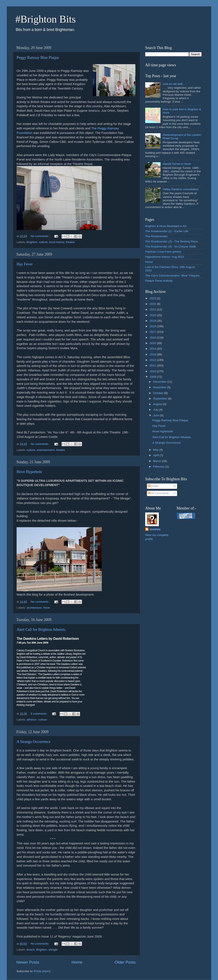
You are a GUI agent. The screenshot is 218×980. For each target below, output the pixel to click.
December (160, 382)
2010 (153, 371)
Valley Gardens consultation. (181, 189)
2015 (153, 343)
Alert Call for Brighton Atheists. (41, 630)
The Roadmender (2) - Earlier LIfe (167, 231)
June (157, 415)
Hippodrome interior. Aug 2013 (165, 257)
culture (43, 242)
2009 (153, 377)
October (159, 393)
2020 (153, 315)
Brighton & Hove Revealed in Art (166, 226)
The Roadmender (156, 236)
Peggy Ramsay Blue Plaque (38, 58)
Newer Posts (28, 962)
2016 (153, 338)
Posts (153, 486)
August (158, 404)
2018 (153, 326)
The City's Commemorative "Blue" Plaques (172, 276)
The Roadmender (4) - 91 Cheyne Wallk (171, 247)
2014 (153, 349)
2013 (153, 354)
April (156, 455)
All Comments (158, 493)
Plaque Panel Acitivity (159, 281)
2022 (153, 304)
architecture (34, 608)
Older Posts (125, 962)
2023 (153, 298)
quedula (155, 529)
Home (77, 962)
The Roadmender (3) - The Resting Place (171, 241)
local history (57, 242)
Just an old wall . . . (175, 84)
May (156, 450)
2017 (153, 332)
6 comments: (39, 714)
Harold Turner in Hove (177, 164)
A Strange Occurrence (34, 742)
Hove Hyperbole (29, 472)
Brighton (32, 242)
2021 (153, 309)
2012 (153, 360)
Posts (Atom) (42, 971)
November (160, 387)
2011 (153, 366)
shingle (53, 950)
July (156, 410)
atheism (32, 720)
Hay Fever (25, 264)
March (157, 461)
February (159, 467)
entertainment (46, 450)
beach (31, 950)
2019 (153, 321)
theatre (70, 242)
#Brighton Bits (46, 19)
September (161, 399)
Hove (47, 608)
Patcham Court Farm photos (163, 252)
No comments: (40, 236)
